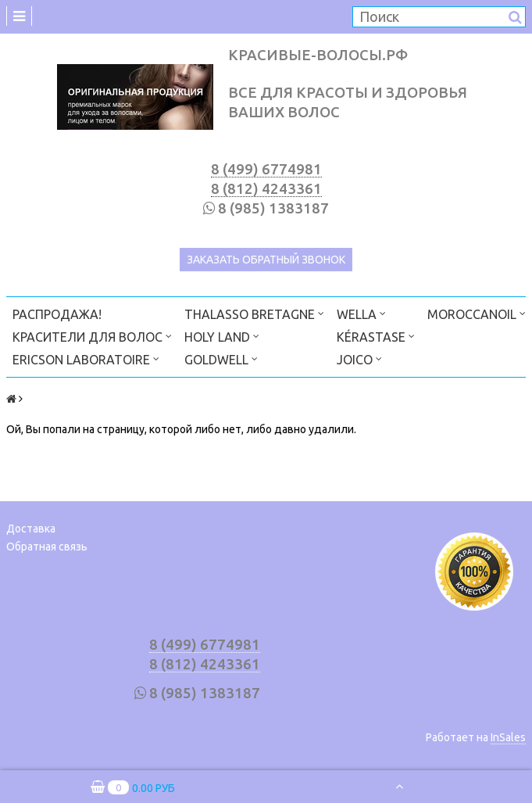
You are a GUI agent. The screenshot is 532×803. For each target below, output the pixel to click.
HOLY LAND (222, 336)
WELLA (361, 313)
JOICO (359, 358)
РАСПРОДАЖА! (57, 314)
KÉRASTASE (376, 336)
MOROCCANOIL (477, 313)
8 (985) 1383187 (273, 208)
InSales (508, 737)
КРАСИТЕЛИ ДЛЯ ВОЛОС (92, 336)
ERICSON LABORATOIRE (86, 358)
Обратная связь (47, 547)
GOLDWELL (221, 358)
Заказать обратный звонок (266, 260)
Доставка (31, 529)
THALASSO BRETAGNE (254, 313)
